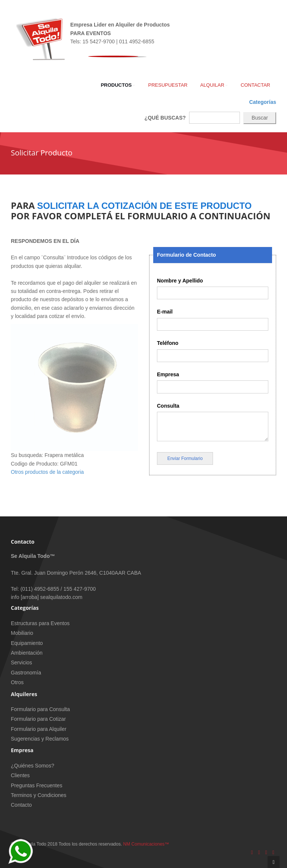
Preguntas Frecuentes (37, 785)
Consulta (168, 406)
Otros (17, 682)
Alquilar (214, 85)
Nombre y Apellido (180, 281)
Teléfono (168, 343)
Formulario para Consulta (40, 709)
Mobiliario (22, 633)
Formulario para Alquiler (39, 729)
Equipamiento (27, 643)
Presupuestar (168, 85)
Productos (118, 85)
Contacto (21, 805)
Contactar (255, 85)
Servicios (21, 662)
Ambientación (27, 653)
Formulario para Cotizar (38, 719)
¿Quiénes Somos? (33, 766)
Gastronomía (26, 673)
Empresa (168, 374)
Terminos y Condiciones (39, 795)
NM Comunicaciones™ (146, 844)
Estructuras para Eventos (40, 623)
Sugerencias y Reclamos (40, 739)
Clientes (20, 775)
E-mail (165, 312)
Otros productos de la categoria (47, 472)
